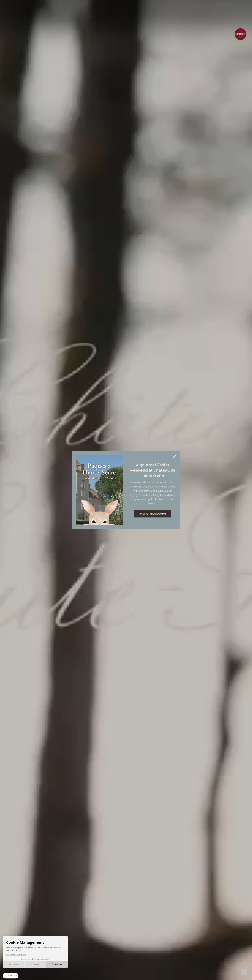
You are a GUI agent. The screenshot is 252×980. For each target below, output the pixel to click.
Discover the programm (153, 514)
